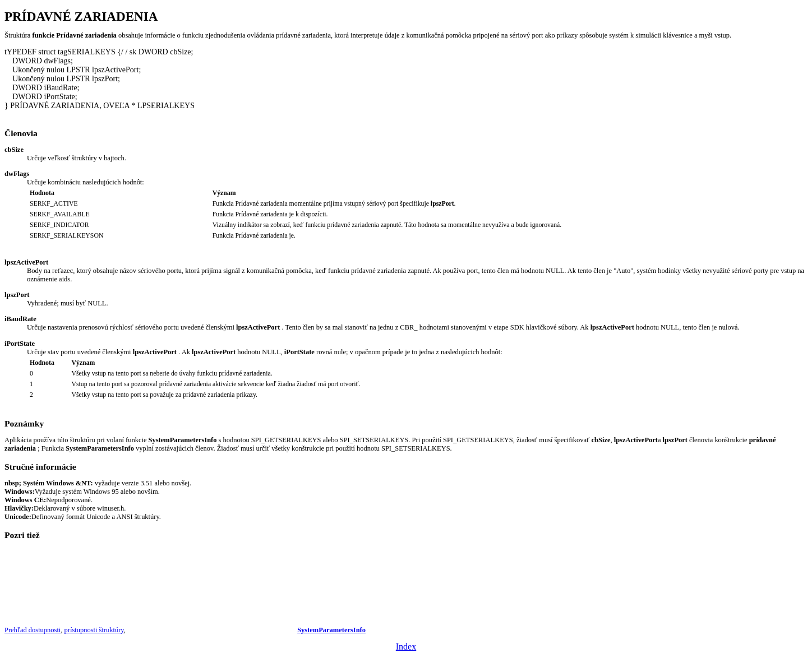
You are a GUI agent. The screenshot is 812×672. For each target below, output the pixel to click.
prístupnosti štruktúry (94, 630)
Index (406, 646)
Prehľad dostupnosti (33, 630)
